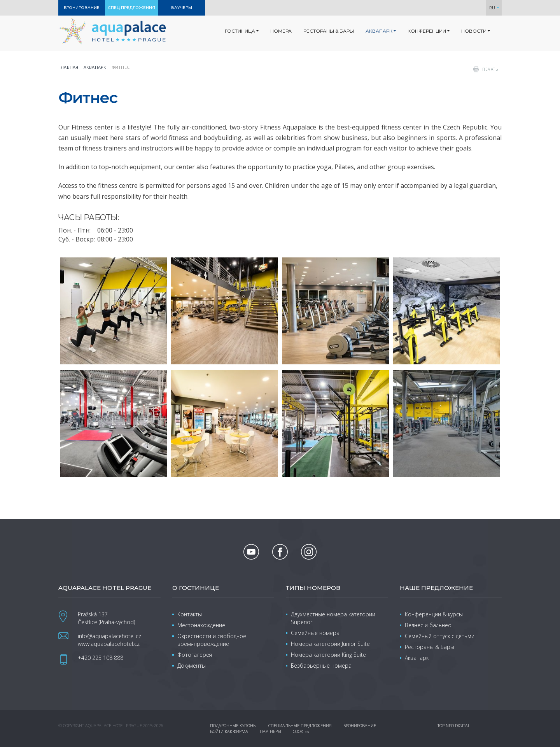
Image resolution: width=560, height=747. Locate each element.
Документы (192, 666)
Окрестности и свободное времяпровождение (212, 640)
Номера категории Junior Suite (330, 644)
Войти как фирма (229, 731)
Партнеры (270, 731)
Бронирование (360, 725)
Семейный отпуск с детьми (440, 636)
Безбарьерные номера (321, 666)
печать (490, 69)
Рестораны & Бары (430, 647)
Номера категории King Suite (328, 655)
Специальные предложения (300, 725)
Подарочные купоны (233, 725)
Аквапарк (95, 67)
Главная (68, 67)
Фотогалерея (195, 655)
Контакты (190, 614)
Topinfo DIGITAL (454, 725)
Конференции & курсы (434, 614)
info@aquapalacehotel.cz (109, 636)
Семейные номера (315, 633)
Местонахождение (201, 625)
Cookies (301, 731)
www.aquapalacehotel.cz (109, 644)
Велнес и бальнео (428, 625)
